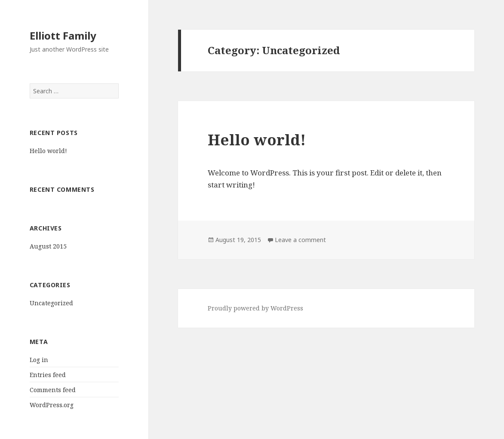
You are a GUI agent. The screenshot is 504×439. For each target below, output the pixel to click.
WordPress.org (52, 405)
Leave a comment (300, 240)
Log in (39, 360)
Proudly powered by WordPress (255, 308)
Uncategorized (51, 303)
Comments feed (53, 390)
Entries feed (48, 375)
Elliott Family (63, 35)
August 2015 (48, 246)
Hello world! (48, 151)
